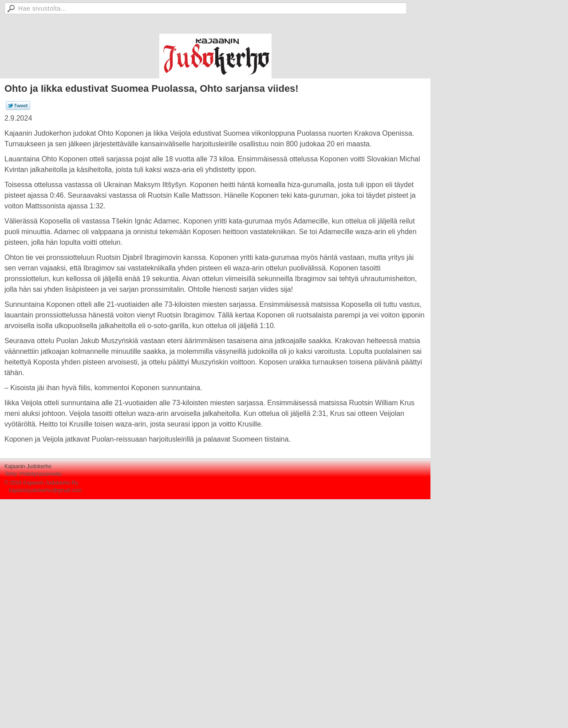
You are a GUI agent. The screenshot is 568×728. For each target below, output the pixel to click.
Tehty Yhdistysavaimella (33, 474)
